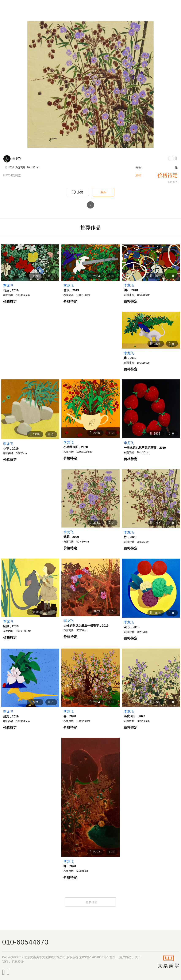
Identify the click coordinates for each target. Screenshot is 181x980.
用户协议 (125, 957)
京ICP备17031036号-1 (94, 957)
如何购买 (173, 182)
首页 (112, 957)
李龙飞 (17, 159)
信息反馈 (18, 962)
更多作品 (92, 902)
